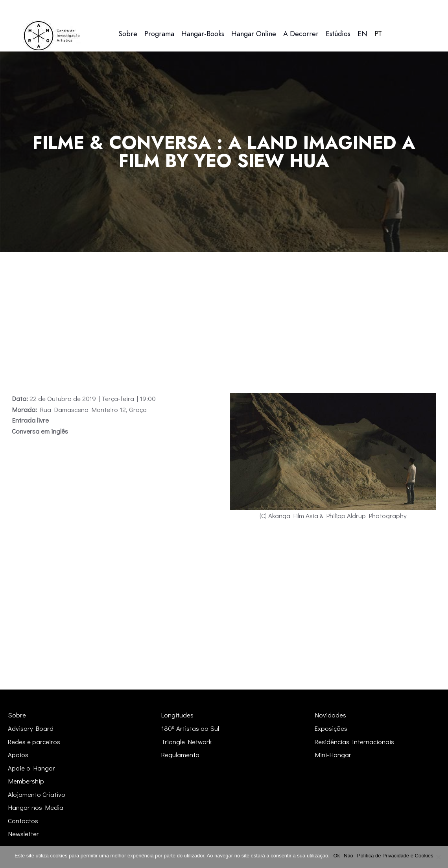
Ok (337, 856)
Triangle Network (186, 742)
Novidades (330, 715)
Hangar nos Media (36, 807)
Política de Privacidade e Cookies (395, 856)
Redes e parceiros (34, 742)
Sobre (17, 715)
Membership (26, 781)
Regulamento (181, 755)
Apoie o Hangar (31, 768)
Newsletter (23, 834)
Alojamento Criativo (37, 794)
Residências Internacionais (355, 742)
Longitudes (178, 715)
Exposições (331, 728)
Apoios (18, 755)
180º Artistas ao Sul (190, 728)
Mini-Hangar (333, 755)
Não (348, 856)
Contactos (23, 821)
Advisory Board (31, 728)
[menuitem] (362, 34)
